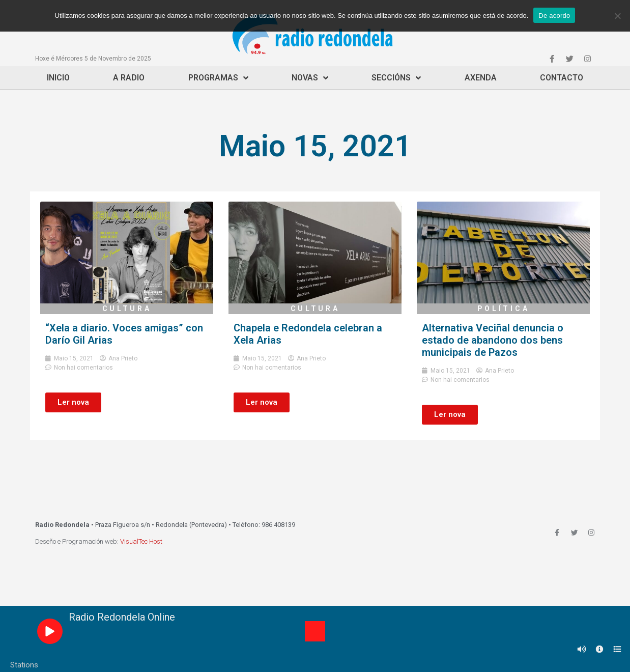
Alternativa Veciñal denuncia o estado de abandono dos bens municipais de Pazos (493, 340)
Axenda (481, 78)
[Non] (617, 16)
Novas (310, 78)
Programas (218, 78)
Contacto (562, 78)
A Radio (129, 78)
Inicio (58, 78)
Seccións (396, 78)
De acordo (554, 16)
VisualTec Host (141, 541)
